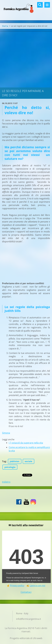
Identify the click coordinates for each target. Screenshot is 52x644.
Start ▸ (5, 26)
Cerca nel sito (40, 5)
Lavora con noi (38, 585)
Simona (6, 433)
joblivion (15, 461)
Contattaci (26, 592)
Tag (4, 461)
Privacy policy (17, 585)
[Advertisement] (26, 59)
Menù (47, 5)
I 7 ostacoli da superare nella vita (26, 443)
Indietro (6, 482)
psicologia (10, 467)
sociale (28, 461)
